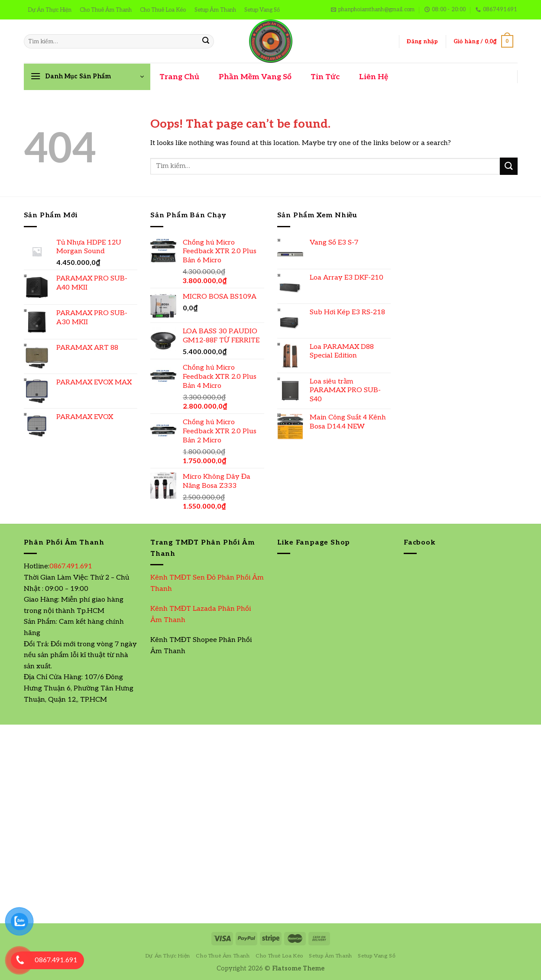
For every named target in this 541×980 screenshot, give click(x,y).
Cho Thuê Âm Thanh (106, 10)
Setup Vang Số (262, 10)
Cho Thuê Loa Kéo (163, 10)
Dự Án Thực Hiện (50, 10)
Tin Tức (325, 77)
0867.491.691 (71, 566)
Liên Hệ (374, 77)
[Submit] (206, 42)
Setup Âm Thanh (215, 10)
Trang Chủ (179, 77)
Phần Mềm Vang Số (255, 77)
